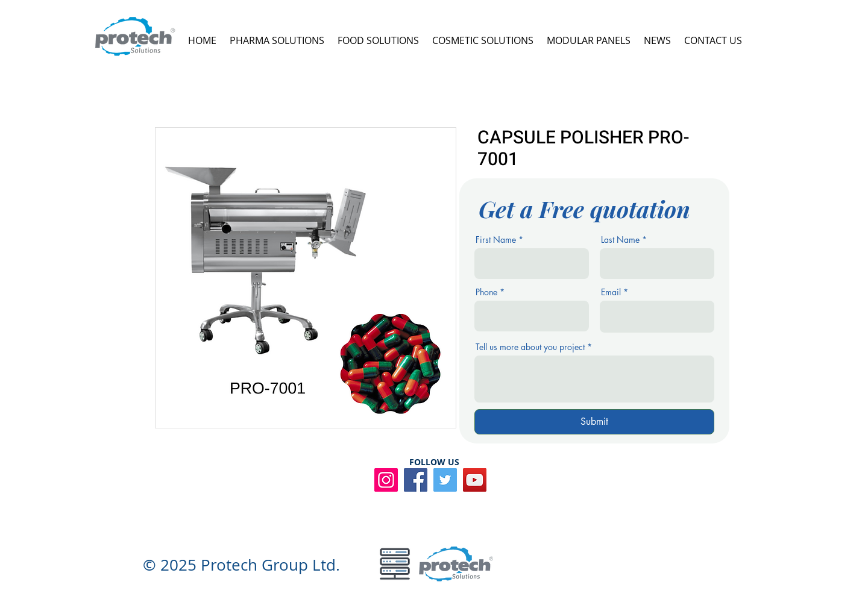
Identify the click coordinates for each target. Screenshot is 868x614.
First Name (496, 240)
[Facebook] (416, 480)
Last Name (620, 240)
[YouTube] (475, 480)
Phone (486, 292)
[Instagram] (386, 480)
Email (611, 292)
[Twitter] (445, 480)
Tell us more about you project (530, 347)
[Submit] (594, 422)
